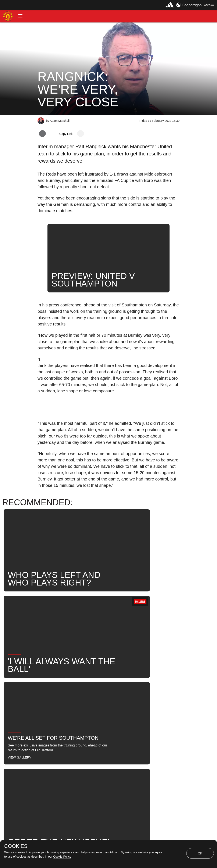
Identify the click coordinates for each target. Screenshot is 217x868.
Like (65, 696)
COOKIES (16, 846)
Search (68, 709)
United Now (93, 709)
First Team (159, 696)
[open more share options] (81, 134)
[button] (20, 16)
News (47, 696)
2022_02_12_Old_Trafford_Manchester (109, 696)
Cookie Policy (62, 857)
